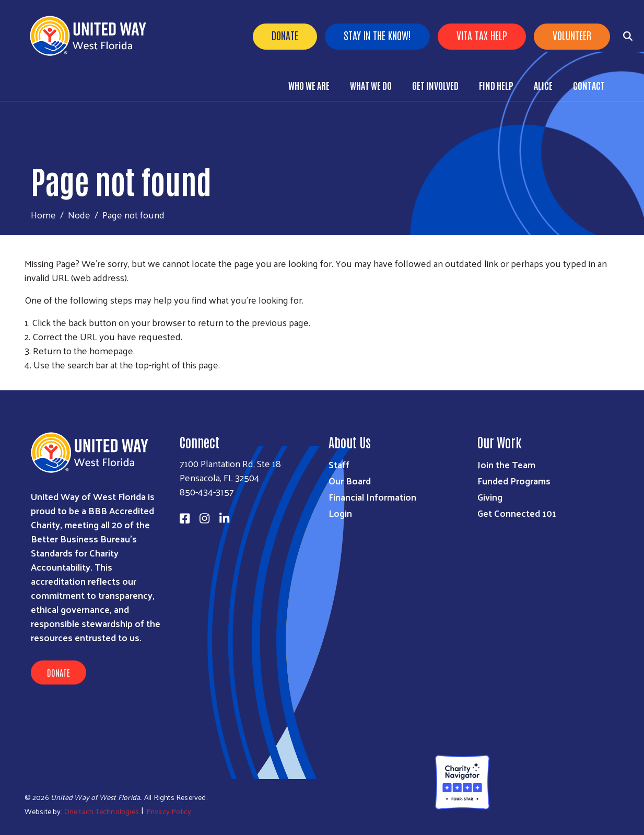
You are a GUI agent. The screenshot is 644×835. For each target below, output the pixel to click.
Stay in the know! (377, 35)
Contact (589, 85)
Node (79, 214)
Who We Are (309, 85)
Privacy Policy (169, 811)
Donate (285, 35)
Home (43, 214)
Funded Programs (514, 480)
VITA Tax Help (482, 35)
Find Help (496, 85)
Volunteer (572, 35)
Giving (490, 497)
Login (340, 513)
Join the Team (506, 464)
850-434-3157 (207, 491)
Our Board (350, 480)
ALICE (543, 85)
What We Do (371, 85)
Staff (339, 464)
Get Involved (435, 85)
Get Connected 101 (517, 513)
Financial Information (372, 497)
